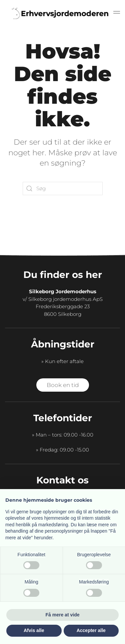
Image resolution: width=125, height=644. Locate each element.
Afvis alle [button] (34, 630)
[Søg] (63, 189)
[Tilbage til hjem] (63, 13)
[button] (117, 13)
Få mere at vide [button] (63, 615)
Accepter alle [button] (91, 630)
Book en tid (63, 385)
